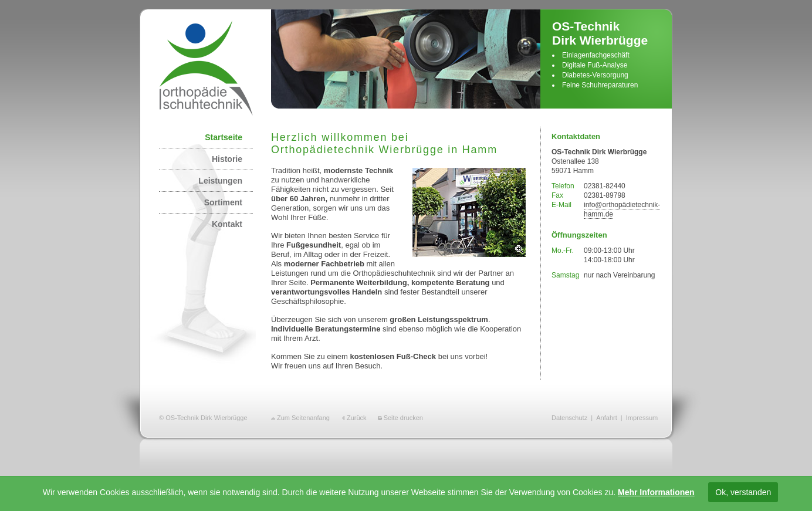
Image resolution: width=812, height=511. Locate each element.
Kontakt (227, 224)
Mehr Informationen (656, 492)
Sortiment (223, 202)
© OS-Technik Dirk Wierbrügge (203, 418)
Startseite (224, 137)
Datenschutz (569, 418)
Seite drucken (403, 418)
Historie (227, 159)
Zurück (357, 418)
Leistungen (220, 181)
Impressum (642, 418)
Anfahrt (606, 418)
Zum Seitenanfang (303, 418)
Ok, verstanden (743, 492)
